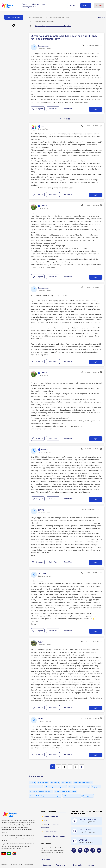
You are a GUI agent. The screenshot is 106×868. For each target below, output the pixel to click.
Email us (83, 840)
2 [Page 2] (58, 767)
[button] (33, 109)
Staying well (96, 787)
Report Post (68, 109)
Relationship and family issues (45, 22)
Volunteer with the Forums (54, 836)
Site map (91, 865)
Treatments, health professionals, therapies (45, 796)
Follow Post (53, 109)
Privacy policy (77, 865)
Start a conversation (14, 17)
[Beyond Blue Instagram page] (86, 854)
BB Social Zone (43, 782)
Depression (55, 782)
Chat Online (85, 830)
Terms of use (61, 865)
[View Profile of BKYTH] (41, 510)
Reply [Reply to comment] (96, 195)
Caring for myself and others (60, 17)
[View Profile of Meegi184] (45, 449)
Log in (72, 5)
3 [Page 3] (64, 767)
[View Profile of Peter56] (41, 642)
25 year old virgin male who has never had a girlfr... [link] (53, 26)
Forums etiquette (50, 832)
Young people (88, 796)
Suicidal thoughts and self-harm (41, 791)
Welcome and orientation (72, 796)
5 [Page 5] (76, 767)
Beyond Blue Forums (10, 6)
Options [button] (100, 17)
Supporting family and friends (65, 791)
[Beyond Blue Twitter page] (93, 854)
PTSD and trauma (36, 787)
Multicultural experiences (83, 782)
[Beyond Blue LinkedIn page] (99, 854)
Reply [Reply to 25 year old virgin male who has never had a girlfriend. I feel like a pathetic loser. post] (96, 109)
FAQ (45, 821)
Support (99, 5)
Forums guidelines (29, 7)
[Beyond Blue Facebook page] (74, 854)
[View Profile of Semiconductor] (44, 46)
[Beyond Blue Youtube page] (80, 854)
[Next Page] (82, 767)
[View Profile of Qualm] (41, 719)
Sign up (86, 5)
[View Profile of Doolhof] (44, 206)
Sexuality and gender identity (79, 787)
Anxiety (32, 782)
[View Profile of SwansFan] (42, 573)
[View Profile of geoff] (43, 126)
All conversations (38, 4)
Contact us (47, 865)
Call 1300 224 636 (87, 819)
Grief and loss (66, 782)
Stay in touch (45, 860)
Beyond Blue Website (10, 814)
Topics (25, 4)
